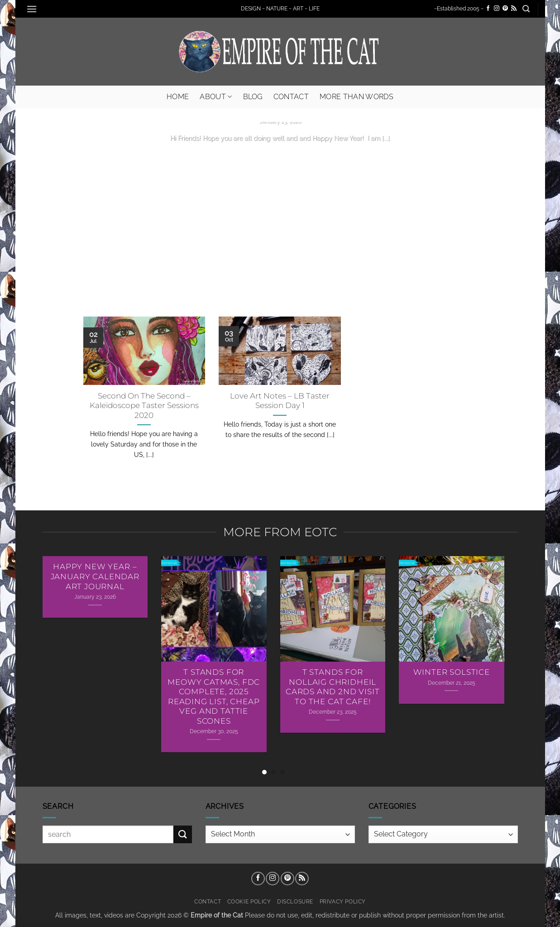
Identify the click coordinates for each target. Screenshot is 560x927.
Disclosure (295, 901)
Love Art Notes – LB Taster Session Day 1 (280, 401)
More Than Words (357, 97)
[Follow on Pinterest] (505, 9)
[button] (32, 9)
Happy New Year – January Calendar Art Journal (95, 576)
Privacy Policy (343, 901)
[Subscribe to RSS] (514, 9)
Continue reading (280, 155)
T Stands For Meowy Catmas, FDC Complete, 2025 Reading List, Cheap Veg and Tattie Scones (214, 696)
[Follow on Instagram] (497, 9)
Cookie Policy (249, 901)
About (216, 97)
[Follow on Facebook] (488, 9)
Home (178, 97)
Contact (291, 97)
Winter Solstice (452, 672)
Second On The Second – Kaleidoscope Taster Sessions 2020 (144, 406)
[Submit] (182, 834)
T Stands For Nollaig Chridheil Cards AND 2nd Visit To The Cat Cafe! (333, 687)
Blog (253, 97)
